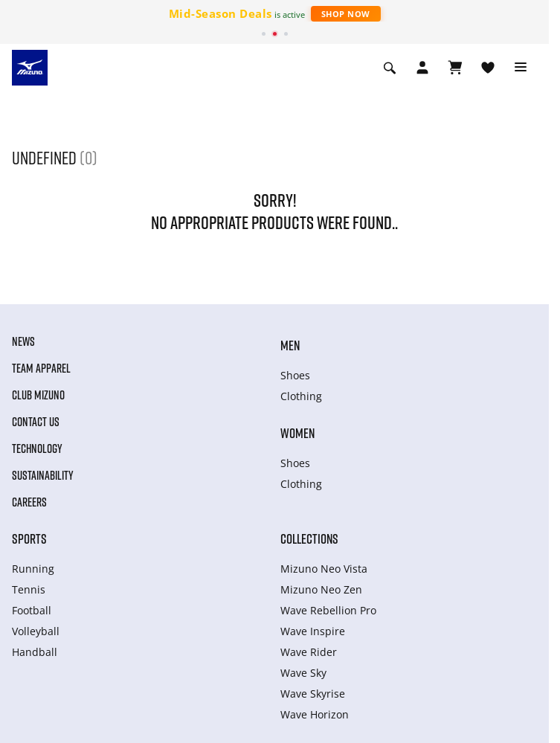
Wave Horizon (315, 714)
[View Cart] (455, 68)
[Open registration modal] (422, 68)
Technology (37, 448)
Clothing (301, 396)
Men (290, 345)
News (23, 341)
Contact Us (36, 422)
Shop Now (346, 14)
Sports (29, 538)
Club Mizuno (38, 395)
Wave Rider (309, 652)
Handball (35, 652)
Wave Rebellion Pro (328, 610)
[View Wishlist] (488, 68)
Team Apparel (41, 368)
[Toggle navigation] (521, 68)
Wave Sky (303, 673)
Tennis (29, 589)
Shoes (295, 375)
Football (32, 610)
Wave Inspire (313, 631)
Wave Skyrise (313, 694)
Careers (29, 502)
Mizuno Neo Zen (321, 589)
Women (297, 433)
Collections (309, 538)
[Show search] (390, 68)
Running (33, 569)
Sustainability (43, 475)
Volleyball (36, 631)
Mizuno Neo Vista (324, 569)
